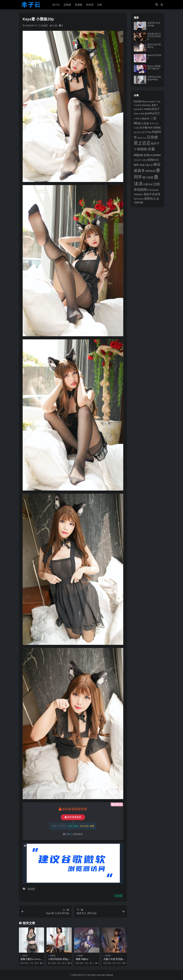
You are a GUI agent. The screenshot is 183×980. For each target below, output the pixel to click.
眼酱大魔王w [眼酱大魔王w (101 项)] (146, 165)
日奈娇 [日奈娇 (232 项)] (152, 137)
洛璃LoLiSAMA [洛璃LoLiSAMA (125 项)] (152, 155)
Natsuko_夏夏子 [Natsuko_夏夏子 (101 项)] (150, 105)
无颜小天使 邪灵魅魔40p (114, 960)
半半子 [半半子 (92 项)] (152, 123)
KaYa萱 (31, 889)
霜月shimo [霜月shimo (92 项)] (139, 199)
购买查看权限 (73, 817)
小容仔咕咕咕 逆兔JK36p (59, 960)
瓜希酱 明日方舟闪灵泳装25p (154, 36)
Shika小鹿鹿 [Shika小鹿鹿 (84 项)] (139, 114)
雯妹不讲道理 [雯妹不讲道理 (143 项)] (152, 194)
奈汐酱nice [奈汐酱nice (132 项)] (146, 127)
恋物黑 (45, 25)
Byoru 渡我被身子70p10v (154, 67)
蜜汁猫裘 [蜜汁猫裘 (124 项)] (148, 177)
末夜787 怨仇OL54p (154, 24)
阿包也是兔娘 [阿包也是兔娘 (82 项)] (153, 190)
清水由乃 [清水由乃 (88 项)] (138, 160)
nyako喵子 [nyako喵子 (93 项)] (139, 109)
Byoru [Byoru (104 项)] (146, 101)
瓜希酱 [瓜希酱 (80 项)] (144, 160)
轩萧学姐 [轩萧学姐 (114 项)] (148, 184)
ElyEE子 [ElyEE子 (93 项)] (153, 102)
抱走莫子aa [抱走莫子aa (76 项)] (142, 138)
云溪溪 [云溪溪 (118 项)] (145, 123)
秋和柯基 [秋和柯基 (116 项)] (150, 171)
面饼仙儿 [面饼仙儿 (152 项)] (150, 198)
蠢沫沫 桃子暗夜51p (154, 46)
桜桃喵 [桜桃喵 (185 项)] (142, 149)
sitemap (109, 975)
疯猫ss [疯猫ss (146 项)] (152, 159)
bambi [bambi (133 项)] (138, 101)
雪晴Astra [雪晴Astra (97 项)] (138, 194)
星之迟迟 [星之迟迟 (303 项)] (142, 143)
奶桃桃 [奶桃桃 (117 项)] (157, 128)
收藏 (118, 896)
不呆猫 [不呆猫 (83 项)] (137, 119)
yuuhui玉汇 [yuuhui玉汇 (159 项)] (153, 113)
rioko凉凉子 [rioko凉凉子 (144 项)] (152, 109)
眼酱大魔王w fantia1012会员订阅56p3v (31, 960)
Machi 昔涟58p (154, 56)
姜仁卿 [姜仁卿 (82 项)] (137, 132)
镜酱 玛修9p (82, 959)
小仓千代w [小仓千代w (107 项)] (145, 132)
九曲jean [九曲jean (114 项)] (145, 118)
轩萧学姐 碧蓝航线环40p (154, 78)
